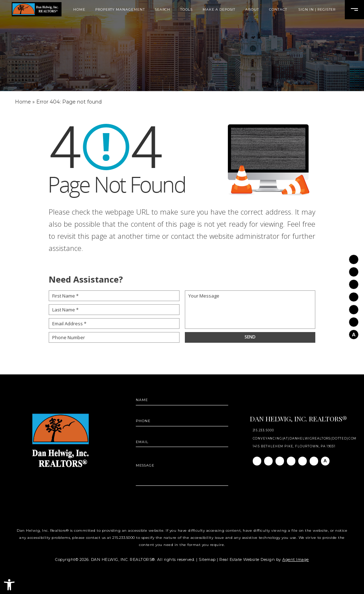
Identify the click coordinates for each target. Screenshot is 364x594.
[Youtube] (354, 307)
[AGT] (354, 332)
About (252, 9)
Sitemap (207, 559)
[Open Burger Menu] (354, 10)
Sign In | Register (317, 9)
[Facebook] (354, 257)
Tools (186, 9)
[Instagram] (354, 269)
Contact (278, 9)
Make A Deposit (219, 9)
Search (163, 9)
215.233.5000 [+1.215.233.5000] (263, 430)
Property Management (120, 9)
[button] (9, 585)
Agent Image (296, 559)
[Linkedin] (354, 282)
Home (79, 9)
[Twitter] (354, 294)
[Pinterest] (354, 319)
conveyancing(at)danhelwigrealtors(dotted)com (305, 438)
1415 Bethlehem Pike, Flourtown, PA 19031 (294, 446)
